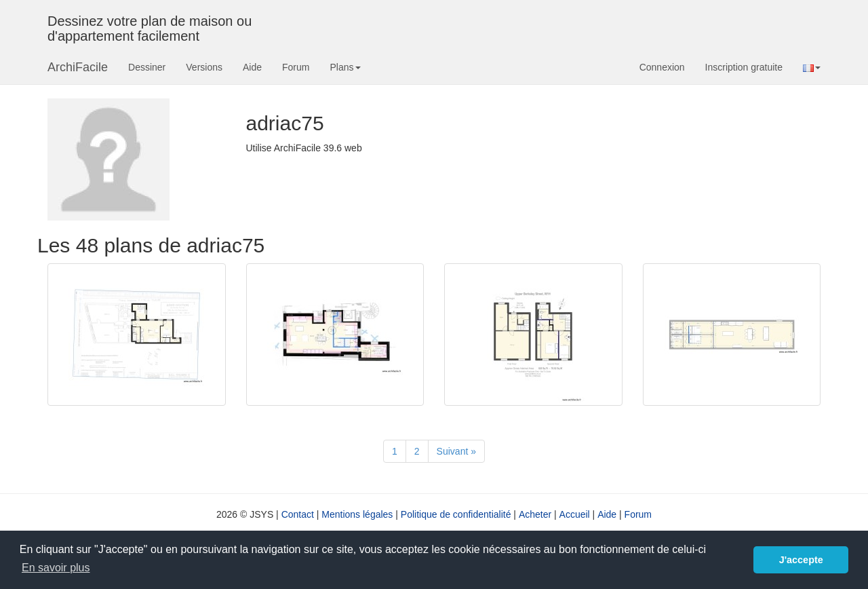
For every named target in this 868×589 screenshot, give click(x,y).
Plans (345, 67)
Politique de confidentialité (456, 514)
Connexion (662, 67)
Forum (296, 67)
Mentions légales (357, 514)
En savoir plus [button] (56, 568)
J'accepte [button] (801, 560)
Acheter (535, 514)
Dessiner (147, 67)
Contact (298, 514)
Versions (204, 67)
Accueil (575, 514)
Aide (252, 67)
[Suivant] (456, 451)
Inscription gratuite (744, 67)
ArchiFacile (78, 67)
